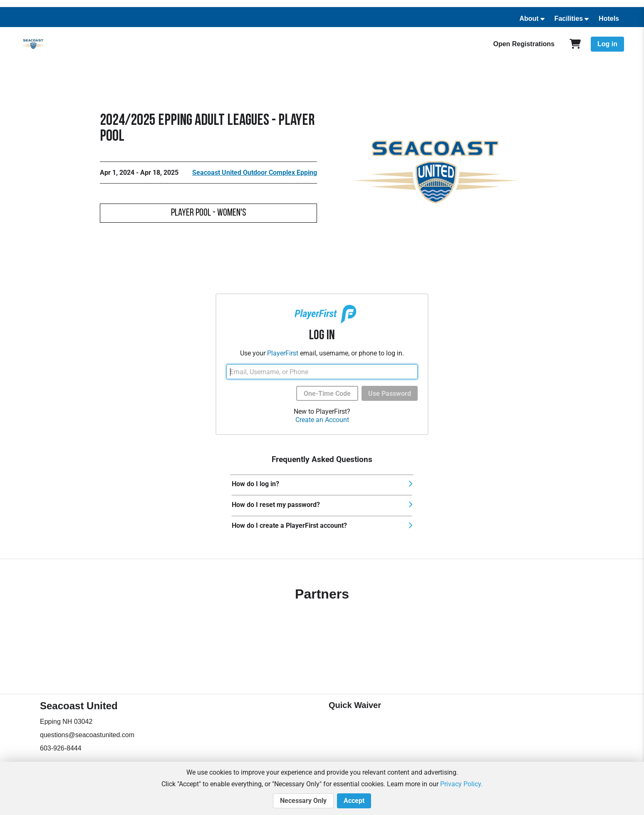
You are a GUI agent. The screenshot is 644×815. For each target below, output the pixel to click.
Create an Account (322, 420)
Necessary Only (303, 801)
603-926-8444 (61, 748)
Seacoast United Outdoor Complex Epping (255, 173)
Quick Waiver (355, 705)
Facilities (569, 19)
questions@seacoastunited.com (87, 735)
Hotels (609, 19)
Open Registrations (524, 44)
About (529, 19)
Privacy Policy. (461, 784)
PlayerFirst (283, 353)
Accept (354, 801)
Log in (607, 44)
